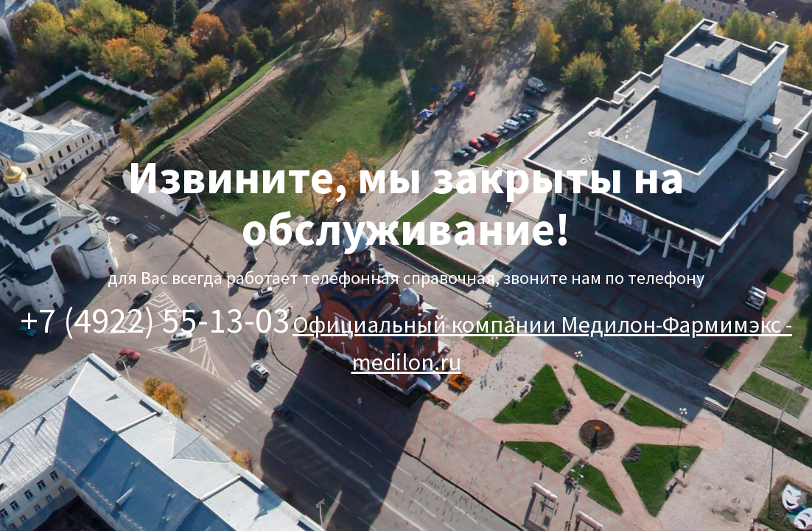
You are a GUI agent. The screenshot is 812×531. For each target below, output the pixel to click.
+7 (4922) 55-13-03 (155, 320)
